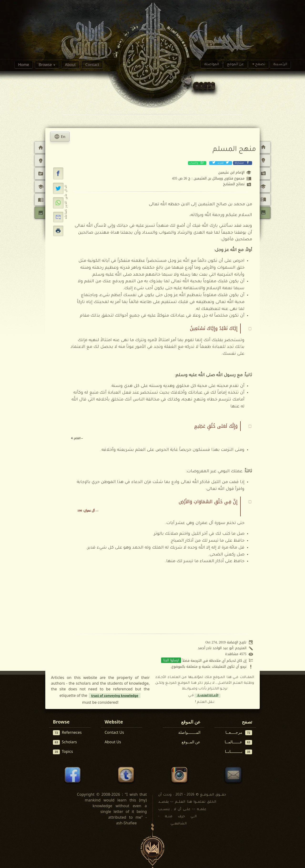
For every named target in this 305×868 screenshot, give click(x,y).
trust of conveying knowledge (115, 696)
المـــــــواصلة (189, 732)
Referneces (67, 732)
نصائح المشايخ (234, 184)
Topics (63, 752)
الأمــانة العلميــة (208, 696)
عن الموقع (235, 65)
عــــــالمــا (239, 742)
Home (24, 65)
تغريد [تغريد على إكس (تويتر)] (220, 163)
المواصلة (212, 65)
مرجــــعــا (239, 732)
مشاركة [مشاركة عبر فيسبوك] (242, 163)
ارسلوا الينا (171, 660)
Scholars (65, 742)
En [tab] (60, 137)
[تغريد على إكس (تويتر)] (58, 188)
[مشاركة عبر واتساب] (58, 203)
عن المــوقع (191, 742)
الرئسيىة (280, 65)
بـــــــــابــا (239, 752)
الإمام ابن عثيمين (231, 172)
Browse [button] (46, 65)
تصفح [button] (260, 65)
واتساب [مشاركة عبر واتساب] (197, 163)
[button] (58, 174)
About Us (113, 742)
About (70, 65)
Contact (92, 65)
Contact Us (114, 732)
